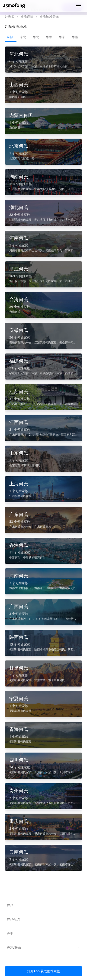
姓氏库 (10, 17)
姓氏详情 (27, 17)
